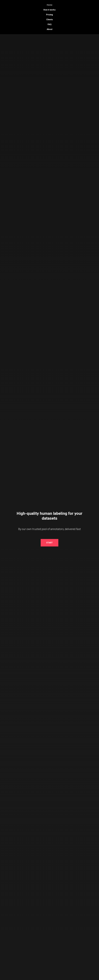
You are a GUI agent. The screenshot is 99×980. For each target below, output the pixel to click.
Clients (50, 20)
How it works (49, 10)
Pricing (49, 15)
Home (50, 5)
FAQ (50, 24)
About (50, 29)
